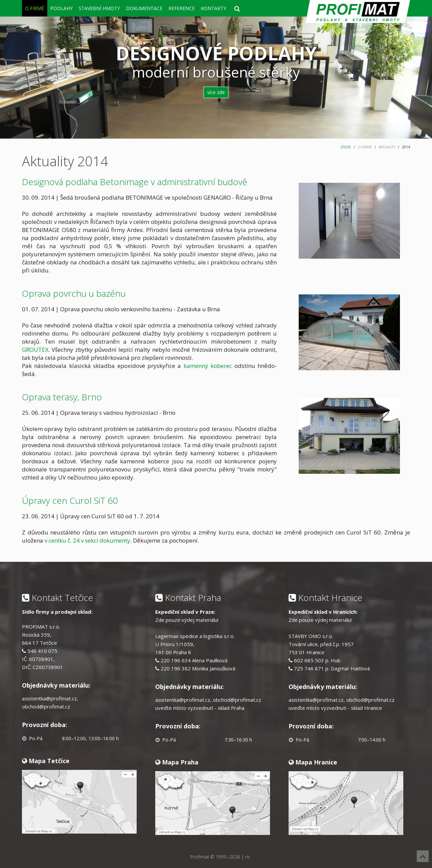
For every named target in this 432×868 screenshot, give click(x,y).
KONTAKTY (213, 8)
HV (247, 857)
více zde (216, 92)
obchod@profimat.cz (46, 706)
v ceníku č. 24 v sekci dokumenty (87, 540)
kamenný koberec (209, 366)
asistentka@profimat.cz (49, 698)
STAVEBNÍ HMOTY (99, 8)
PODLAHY (61, 8)
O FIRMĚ (35, 8)
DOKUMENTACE (144, 8)
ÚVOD (346, 147)
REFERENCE (182, 8)
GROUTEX (35, 350)
